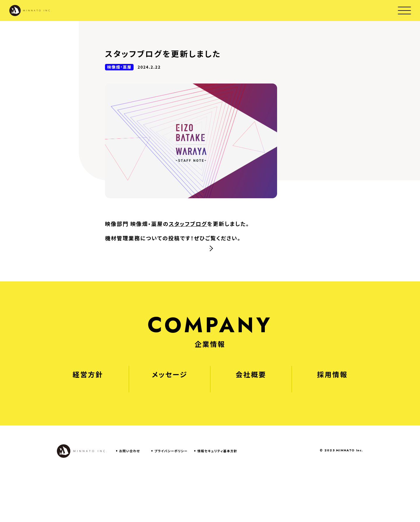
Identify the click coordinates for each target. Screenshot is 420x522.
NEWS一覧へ (217, 280)
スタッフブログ (188, 224)
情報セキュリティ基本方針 (217, 498)
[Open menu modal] (404, 10)
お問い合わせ (130, 498)
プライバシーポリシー (171, 498)
